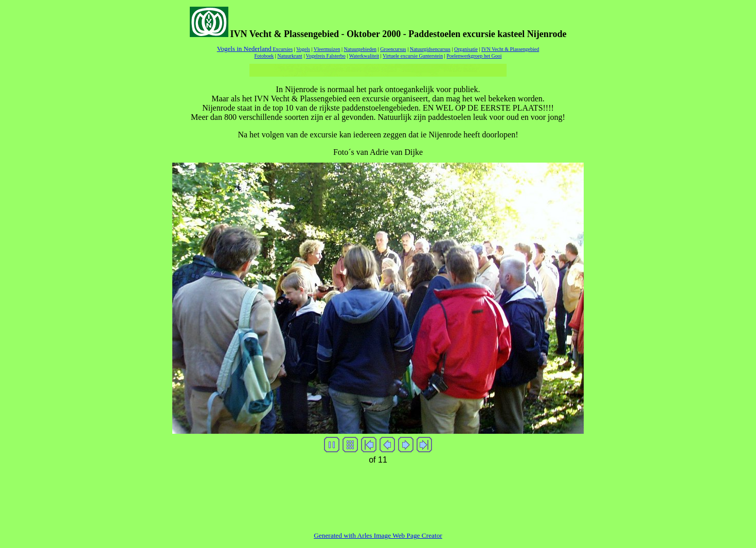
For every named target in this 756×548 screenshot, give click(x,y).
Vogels (303, 49)
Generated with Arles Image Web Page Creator (378, 535)
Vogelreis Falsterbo (326, 56)
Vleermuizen (327, 49)
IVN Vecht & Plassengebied (510, 49)
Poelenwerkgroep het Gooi (474, 56)
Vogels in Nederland (245, 49)
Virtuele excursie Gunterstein (413, 56)
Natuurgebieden (360, 49)
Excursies (283, 49)
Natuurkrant (290, 56)
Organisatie (466, 49)
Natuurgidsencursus (430, 49)
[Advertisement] (378, 491)
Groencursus (393, 49)
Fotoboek (264, 56)
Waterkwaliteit (364, 56)
